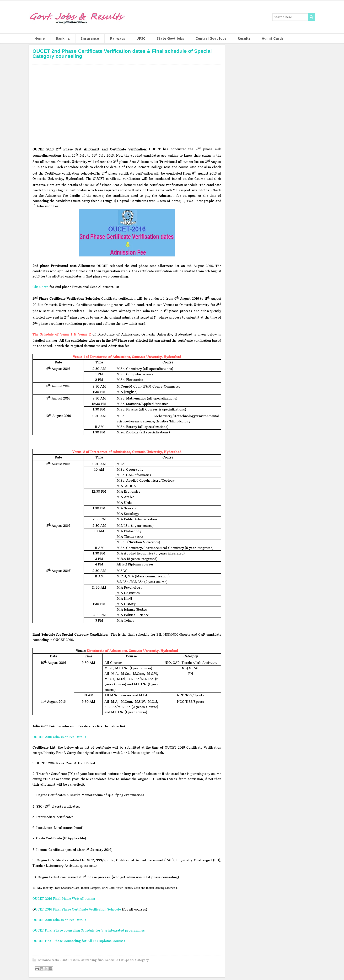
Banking (63, 38)
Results (244, 38)
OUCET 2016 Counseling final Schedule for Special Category (105, 960)
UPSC (141, 38)
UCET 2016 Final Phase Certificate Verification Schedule (78, 909)
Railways (118, 38)
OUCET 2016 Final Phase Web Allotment (64, 899)
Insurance (90, 38)
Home (40, 38)
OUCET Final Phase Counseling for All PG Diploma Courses (79, 941)
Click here (40, 287)
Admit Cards (273, 38)
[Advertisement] (127, 107)
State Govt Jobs (170, 38)
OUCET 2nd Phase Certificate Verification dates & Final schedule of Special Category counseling (122, 53)
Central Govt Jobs (211, 38)
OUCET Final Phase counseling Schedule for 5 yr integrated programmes (89, 930)
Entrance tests (49, 960)
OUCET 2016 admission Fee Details (59, 737)
